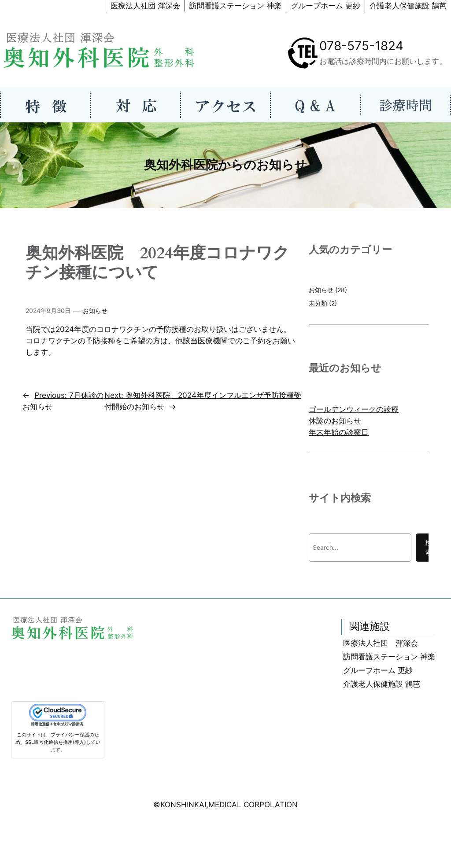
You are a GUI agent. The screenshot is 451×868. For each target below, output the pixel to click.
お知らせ (95, 311)
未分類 (318, 303)
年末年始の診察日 (339, 432)
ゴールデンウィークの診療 (354, 409)
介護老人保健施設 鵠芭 (408, 6)
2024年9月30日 (48, 311)
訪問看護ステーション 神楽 (235, 6)
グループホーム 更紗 (325, 6)
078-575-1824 (361, 46)
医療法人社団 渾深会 (145, 6)
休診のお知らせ (335, 421)
